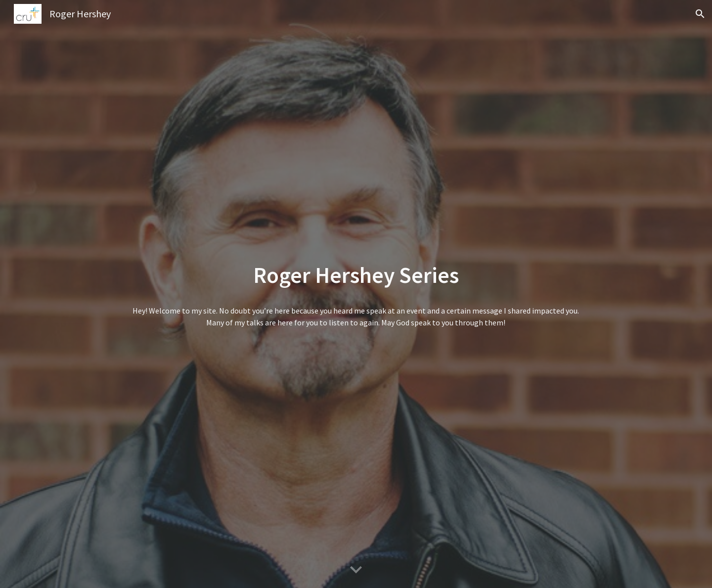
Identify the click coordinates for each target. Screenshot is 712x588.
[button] (700, 14)
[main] (356, 275)
